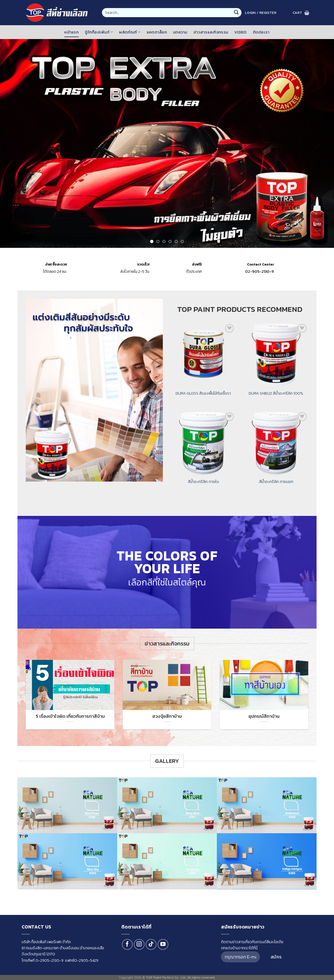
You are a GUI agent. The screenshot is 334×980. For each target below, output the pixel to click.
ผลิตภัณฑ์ (130, 32)
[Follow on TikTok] (151, 944)
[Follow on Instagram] (139, 944)
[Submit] (236, 13)
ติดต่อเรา (261, 32)
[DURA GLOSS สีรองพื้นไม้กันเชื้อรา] (203, 355)
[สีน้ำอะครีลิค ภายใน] (203, 443)
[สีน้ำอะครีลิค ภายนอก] (276, 443)
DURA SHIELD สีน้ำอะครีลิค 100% (276, 393)
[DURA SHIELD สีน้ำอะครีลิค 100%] (276, 355)
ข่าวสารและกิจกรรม (211, 32)
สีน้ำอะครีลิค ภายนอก (276, 482)
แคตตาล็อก (157, 32)
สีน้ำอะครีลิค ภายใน (203, 482)
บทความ (180, 32)
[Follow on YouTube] (163, 944)
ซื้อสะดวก (56, 264)
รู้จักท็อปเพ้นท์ (99, 32)
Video (240, 32)
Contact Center (260, 264)
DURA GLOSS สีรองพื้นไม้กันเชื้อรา (203, 393)
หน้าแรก (71, 32)
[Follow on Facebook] (127, 944)
